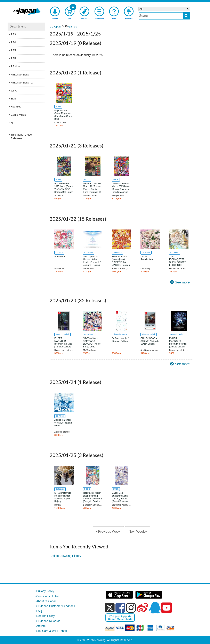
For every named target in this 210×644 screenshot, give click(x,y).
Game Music (18, 115)
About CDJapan (46, 601)
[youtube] (167, 608)
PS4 (13, 42)
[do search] (186, 16)
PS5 (13, 50)
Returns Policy (46, 616)
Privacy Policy (45, 591)
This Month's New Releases (21, 136)
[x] (110, 608)
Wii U (14, 91)
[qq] (155, 608)
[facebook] (120, 608)
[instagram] (131, 608)
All (12, 123)
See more (182, 282)
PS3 (13, 34)
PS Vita (15, 66)
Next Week (138, 531)
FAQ (39, 611)
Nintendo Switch (21, 75)
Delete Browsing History (66, 556)
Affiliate (41, 626)
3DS (13, 99)
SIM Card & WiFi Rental (52, 631)
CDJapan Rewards (48, 621)
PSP (13, 58)
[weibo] (143, 608)
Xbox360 (16, 107)
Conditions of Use (48, 596)
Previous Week (108, 531)
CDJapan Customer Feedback (56, 606)
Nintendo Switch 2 (22, 83)
